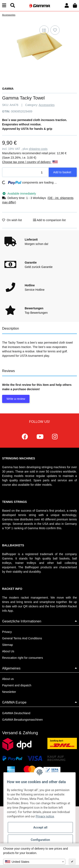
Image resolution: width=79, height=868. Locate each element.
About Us (8, 651)
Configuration (40, 840)
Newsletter (9, 692)
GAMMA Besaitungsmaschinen (22, 720)
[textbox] (34, 862)
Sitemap (7, 645)
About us (8, 679)
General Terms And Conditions (22, 638)
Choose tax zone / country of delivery (30, 162)
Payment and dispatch (17, 685)
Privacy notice (45, 816)
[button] (67, 6)
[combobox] (34, 862)
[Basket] (75, 6)
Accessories (46, 105)
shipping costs (38, 149)
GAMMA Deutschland (16, 713)
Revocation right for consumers (23, 658)
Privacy (7, 632)
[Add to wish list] (55, 30)
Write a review (16, 399)
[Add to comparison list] (44, 30)
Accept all (40, 827)
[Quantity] (26, 172)
